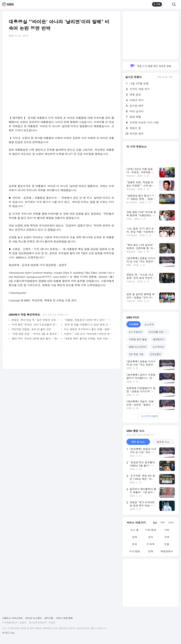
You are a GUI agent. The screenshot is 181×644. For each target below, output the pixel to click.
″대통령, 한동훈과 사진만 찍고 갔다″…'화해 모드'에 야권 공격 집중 (88, 320)
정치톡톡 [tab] (134, 324)
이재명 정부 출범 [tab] (138, 339)
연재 (151, 551)
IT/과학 (151, 544)
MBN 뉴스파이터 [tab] (138, 347)
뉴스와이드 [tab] (158, 347)
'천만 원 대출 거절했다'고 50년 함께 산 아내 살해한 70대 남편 (88, 325)
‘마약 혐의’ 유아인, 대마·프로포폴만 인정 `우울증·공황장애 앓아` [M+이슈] (36, 325)
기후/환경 (151, 530)
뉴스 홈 (134, 530)
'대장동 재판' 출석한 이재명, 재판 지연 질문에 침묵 (88, 339)
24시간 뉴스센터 (34, 618)
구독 (157, 4)
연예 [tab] (162, 522)
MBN (10, 4)
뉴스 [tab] (155, 522)
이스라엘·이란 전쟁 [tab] (159, 332)
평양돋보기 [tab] (159, 339)
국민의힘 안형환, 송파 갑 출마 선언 (31, 329)
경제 (135, 537)
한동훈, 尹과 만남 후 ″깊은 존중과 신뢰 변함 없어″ (36, 320)
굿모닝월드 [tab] (156, 354)
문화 (135, 544)
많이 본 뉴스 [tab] (138, 442)
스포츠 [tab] (171, 522)
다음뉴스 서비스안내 (12, 618)
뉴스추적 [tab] (149, 324)
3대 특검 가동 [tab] (136, 354)
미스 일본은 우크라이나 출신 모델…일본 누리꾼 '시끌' (88, 329)
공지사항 (49, 618)
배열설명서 (167, 551)
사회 (167, 530)
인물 (167, 544)
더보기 (151, 416)
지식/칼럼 (135, 551)
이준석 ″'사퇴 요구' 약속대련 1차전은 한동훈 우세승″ (88, 334)
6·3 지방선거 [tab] (136, 332)
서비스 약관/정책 (64, 618)
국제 (167, 537)
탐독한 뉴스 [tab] (163, 442)
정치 (151, 537)
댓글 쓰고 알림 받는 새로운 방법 (151, 66)
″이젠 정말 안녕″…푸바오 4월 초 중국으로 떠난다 (36, 334)
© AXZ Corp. (9, 633)
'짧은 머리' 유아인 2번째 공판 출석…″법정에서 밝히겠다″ (36, 339)
